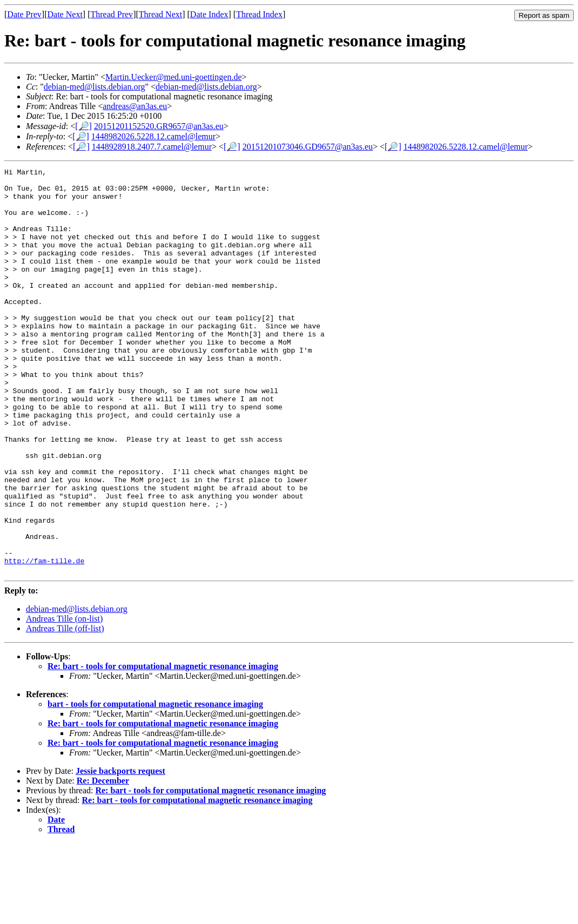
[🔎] (83, 126)
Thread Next (160, 14)
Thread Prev (112, 14)
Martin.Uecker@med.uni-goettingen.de (173, 77)
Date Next (65, 14)
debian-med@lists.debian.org (95, 87)
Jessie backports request (120, 852)
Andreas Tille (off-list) (65, 709)
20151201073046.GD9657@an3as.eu (308, 147)
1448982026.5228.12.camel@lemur (153, 136)
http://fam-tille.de (44, 640)
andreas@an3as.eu (135, 106)
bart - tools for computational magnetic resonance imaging (155, 785)
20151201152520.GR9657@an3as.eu (159, 126)
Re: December (103, 862)
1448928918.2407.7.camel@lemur (152, 147)
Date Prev (24, 14)
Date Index (209, 14)
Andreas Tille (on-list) (64, 700)
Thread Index (259, 14)
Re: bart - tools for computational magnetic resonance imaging (163, 747)
